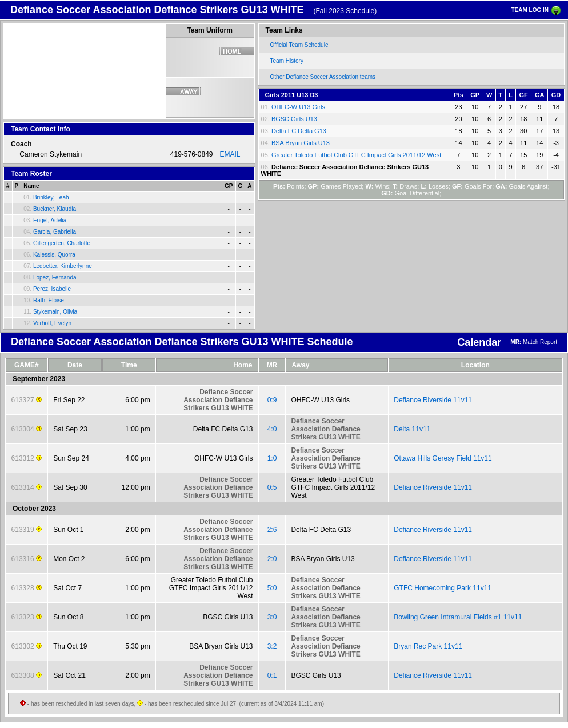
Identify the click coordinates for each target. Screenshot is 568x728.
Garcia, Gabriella (55, 232)
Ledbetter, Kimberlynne (63, 266)
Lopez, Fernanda (55, 277)
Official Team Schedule (299, 45)
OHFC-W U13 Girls (298, 107)
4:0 (272, 429)
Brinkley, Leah (51, 197)
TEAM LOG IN (530, 10)
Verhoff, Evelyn (52, 323)
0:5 (272, 487)
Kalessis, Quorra (54, 255)
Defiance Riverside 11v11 (433, 400)
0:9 (272, 400)
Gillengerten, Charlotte (62, 243)
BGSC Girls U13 (294, 119)
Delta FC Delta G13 (299, 131)
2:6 (272, 530)
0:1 (272, 675)
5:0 (272, 588)
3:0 (272, 617)
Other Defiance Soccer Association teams (323, 77)
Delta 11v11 (412, 429)
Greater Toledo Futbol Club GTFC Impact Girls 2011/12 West (356, 155)
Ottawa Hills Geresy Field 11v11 (443, 458)
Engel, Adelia (50, 220)
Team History (287, 61)
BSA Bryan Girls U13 (301, 143)
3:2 (272, 646)
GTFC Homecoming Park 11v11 (443, 588)
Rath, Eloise (49, 300)
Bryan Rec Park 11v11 (428, 646)
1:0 (272, 458)
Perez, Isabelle (52, 289)
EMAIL (230, 154)
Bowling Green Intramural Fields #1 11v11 (458, 617)
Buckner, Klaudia (55, 209)
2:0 (272, 559)
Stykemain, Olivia (55, 312)
